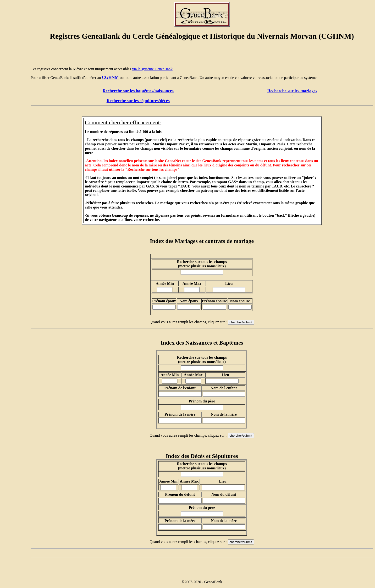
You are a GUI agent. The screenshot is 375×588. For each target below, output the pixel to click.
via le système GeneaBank (152, 69)
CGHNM (110, 77)
